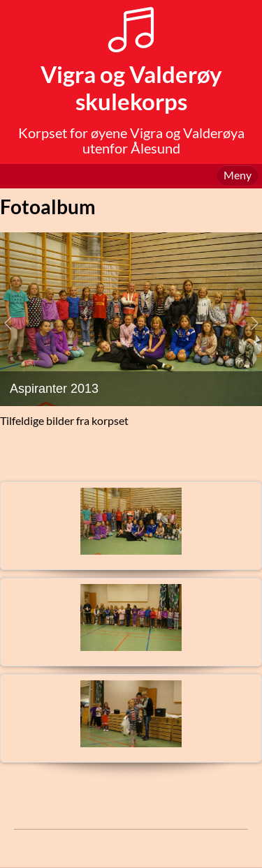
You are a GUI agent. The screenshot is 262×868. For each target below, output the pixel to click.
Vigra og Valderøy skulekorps (131, 88)
